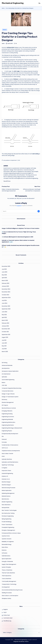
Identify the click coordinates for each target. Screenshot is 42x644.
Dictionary (4, 400)
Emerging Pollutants (7, 411)
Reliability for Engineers (8, 542)
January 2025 (5, 286)
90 (15, 44)
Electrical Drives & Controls (9, 408)
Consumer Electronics (8, 391)
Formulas (4, 442)
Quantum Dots (6, 536)
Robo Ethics (5, 547)
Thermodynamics (7, 576)
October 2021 (5, 332)
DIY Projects (5, 405)
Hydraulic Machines (7, 459)
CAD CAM (4, 385)
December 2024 (6, 289)
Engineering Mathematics (9, 422)
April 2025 (4, 278)
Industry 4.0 (5, 476)
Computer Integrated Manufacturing (12, 388)
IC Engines (4, 468)
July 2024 (4, 300)
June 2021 (4, 343)
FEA (3, 436)
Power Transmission (7, 525)
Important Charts (6, 471)
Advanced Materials (7, 365)
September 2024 (6, 298)
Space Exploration (7, 559)
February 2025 (6, 283)
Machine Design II (6, 485)
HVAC (3, 456)
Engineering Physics (7, 431)
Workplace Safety (6, 598)
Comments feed (8, 618)
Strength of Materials (7, 561)
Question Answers (7, 539)
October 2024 (5, 295)
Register (6, 609)
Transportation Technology (9, 584)
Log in (5, 612)
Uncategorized (6, 587)
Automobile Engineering (8, 380)
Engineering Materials (7, 419)
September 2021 (6, 335)
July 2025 (4, 269)
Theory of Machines (7, 570)
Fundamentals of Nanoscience (10, 445)
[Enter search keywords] (21, 211)
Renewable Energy (7, 544)
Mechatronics (5, 499)
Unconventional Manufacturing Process (12, 590)
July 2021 (4, 340)
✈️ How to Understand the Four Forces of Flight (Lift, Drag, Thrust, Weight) (19, 233)
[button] (7, 181)
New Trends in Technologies (9, 510)
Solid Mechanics (6, 556)
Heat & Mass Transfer (7, 454)
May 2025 (4, 275)
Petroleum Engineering (8, 516)
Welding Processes (7, 593)
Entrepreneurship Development (10, 434)
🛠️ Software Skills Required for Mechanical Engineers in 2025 (17, 237)
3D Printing (5, 363)
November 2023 (6, 306)
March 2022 (5, 320)
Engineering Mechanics (8, 425)
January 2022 (5, 326)
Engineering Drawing (7, 414)
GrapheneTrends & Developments (11, 451)
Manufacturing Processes (9, 488)
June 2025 (5, 272)
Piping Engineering (7, 519)
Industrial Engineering (7, 473)
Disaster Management (8, 402)
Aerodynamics (6, 368)
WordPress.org (7, 621)
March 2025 (5, 281)
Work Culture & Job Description (10, 596)
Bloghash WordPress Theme (21, 641)
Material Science (6, 496)
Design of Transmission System (10, 397)
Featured (4, 439)
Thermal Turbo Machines (8, 573)
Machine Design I (6, 482)
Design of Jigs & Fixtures (8, 394)
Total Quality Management (9, 581)
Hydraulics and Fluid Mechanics (10, 462)
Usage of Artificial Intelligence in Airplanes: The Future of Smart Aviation (21, 228)
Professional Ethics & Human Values (11, 533)
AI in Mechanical (6, 374)
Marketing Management (8, 493)
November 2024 (6, 292)
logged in (19, 206)
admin (6, 166)
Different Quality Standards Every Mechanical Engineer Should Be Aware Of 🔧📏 (21, 246)
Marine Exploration (7, 490)
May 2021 (4, 346)
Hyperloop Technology (8, 465)
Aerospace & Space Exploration (10, 371)
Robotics (4, 550)
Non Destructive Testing (8, 513)
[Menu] (39, 3)
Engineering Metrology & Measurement (12, 428)
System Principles (6, 567)
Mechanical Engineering (13, 3)
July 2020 (4, 349)
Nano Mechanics (6, 505)
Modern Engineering (7, 502)
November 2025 (6, 266)
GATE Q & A (5, 448)
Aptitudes (4, 377)
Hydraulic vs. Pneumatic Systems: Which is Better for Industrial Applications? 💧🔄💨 (18, 241)
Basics (5, 30)
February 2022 (5, 323)
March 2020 (5, 352)
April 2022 (4, 317)
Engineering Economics (8, 417)
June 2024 (5, 303)
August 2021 (5, 337)
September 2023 (6, 309)
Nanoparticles (6, 508)
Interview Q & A (6, 479)
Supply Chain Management (9, 564)
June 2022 (4, 312)
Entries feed (7, 615)
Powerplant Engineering (8, 527)
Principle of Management (8, 530)
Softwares (5, 553)
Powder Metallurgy (7, 522)
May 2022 (4, 315)
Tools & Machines (6, 579)
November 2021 (6, 329)
